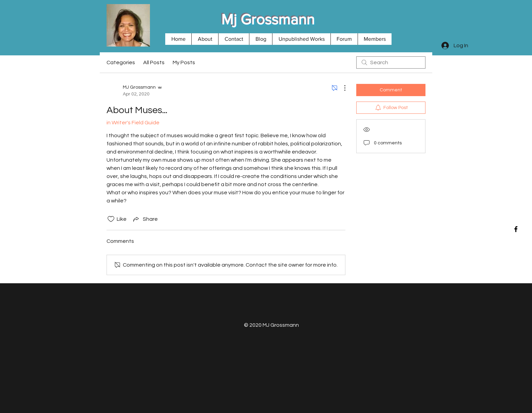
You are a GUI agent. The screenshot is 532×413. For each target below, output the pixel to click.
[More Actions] (341, 88)
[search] (391, 62)
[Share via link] (145, 219)
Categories (121, 62)
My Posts (184, 62)
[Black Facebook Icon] (516, 229)
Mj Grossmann (268, 19)
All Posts (154, 62)
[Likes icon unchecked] (111, 219)
